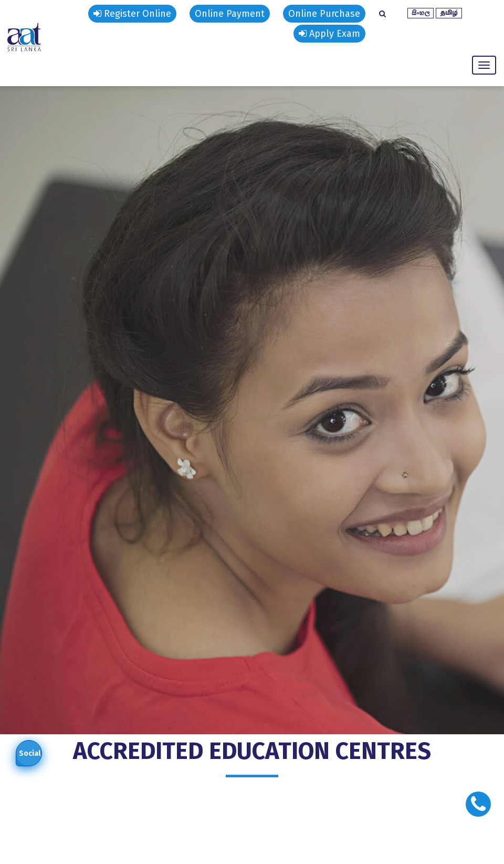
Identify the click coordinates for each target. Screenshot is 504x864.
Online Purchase (324, 14)
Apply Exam (329, 34)
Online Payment (230, 14)
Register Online (132, 14)
